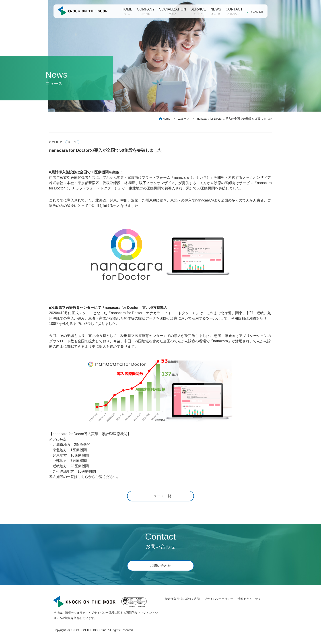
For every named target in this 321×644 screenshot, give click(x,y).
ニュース (184, 119)
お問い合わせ (160, 566)
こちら (83, 477)
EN (255, 12)
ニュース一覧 (160, 496)
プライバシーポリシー (219, 599)
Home (166, 119)
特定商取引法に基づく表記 (182, 599)
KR (261, 12)
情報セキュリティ (249, 599)
